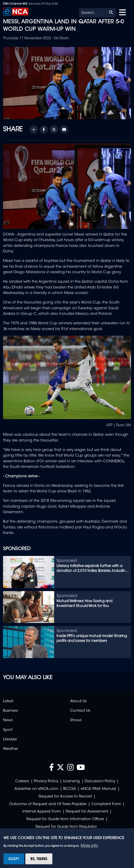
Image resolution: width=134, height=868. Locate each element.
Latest (8, 701)
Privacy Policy (46, 781)
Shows (76, 720)
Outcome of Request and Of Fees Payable (48, 804)
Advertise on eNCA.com (36, 789)
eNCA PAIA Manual (98, 789)
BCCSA (70, 789)
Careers (22, 781)
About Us (78, 701)
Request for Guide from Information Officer (65, 819)
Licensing (71, 781)
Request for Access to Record (65, 797)
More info (89, 846)
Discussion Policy (100, 781)
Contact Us (80, 711)
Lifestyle (10, 739)
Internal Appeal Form (42, 812)
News (8, 720)
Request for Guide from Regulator (66, 827)
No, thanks (39, 859)
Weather (10, 749)
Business (10, 711)
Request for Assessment (87, 812)
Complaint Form (106, 804)
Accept (14, 859)
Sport (8, 730)
